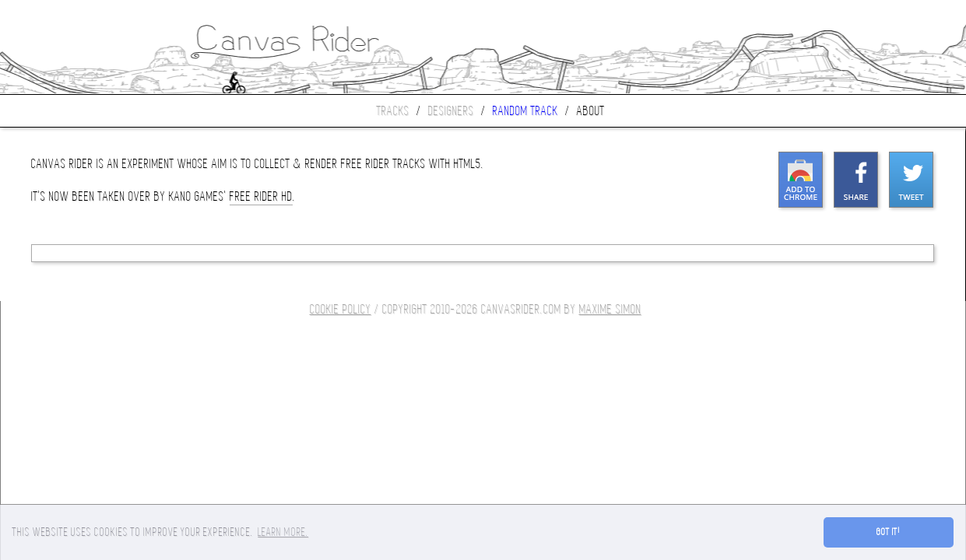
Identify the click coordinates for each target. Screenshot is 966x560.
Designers (451, 111)
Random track (525, 111)
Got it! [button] (889, 532)
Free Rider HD (261, 196)
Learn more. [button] (283, 532)
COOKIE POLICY (341, 309)
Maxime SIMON (610, 309)
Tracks (393, 111)
